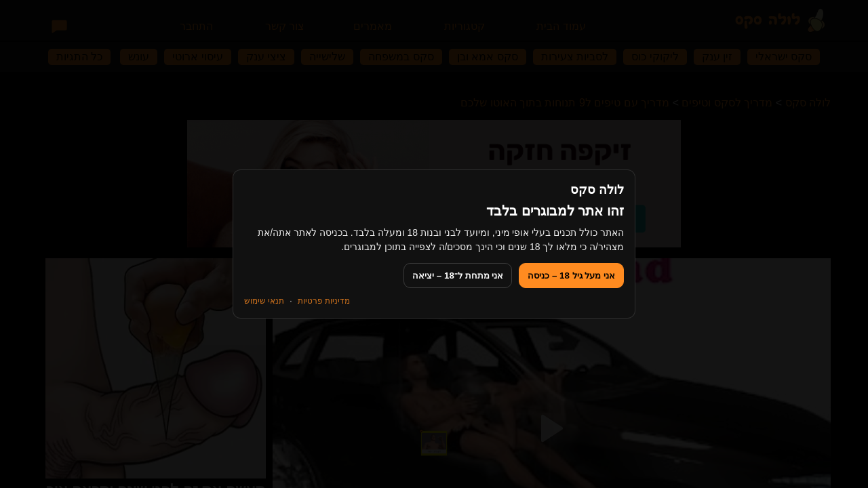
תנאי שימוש (264, 301)
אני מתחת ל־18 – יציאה (458, 276)
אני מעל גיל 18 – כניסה (571, 276)
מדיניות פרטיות (324, 301)
